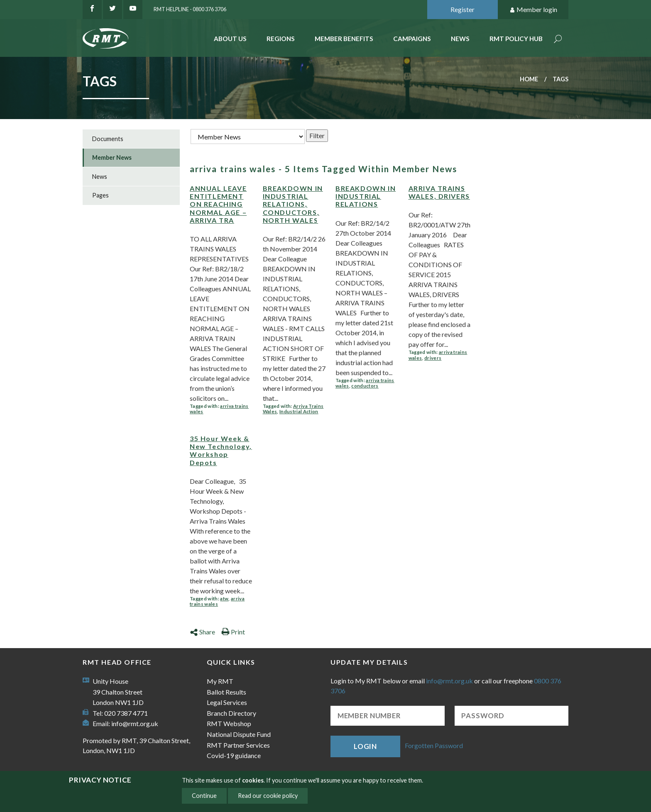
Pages (100, 195)
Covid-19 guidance (234, 755)
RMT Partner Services (238, 745)
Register (463, 9)
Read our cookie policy (268, 796)
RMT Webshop (229, 723)
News (460, 39)
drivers (433, 358)
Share (202, 632)
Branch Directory (231, 713)
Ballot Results (226, 692)
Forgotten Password (434, 745)
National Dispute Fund (239, 734)
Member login (533, 10)
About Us (230, 39)
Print (233, 632)
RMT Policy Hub (516, 39)
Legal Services (227, 702)
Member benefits (344, 39)
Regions (281, 39)
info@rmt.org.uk (135, 723)
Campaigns (412, 39)
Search (558, 40)
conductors (365, 386)
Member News (112, 157)
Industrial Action (299, 411)
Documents (108, 139)
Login (365, 746)
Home (529, 79)
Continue (204, 796)
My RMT (220, 681)
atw (224, 599)
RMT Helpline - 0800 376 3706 (190, 9)
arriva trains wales (217, 601)
